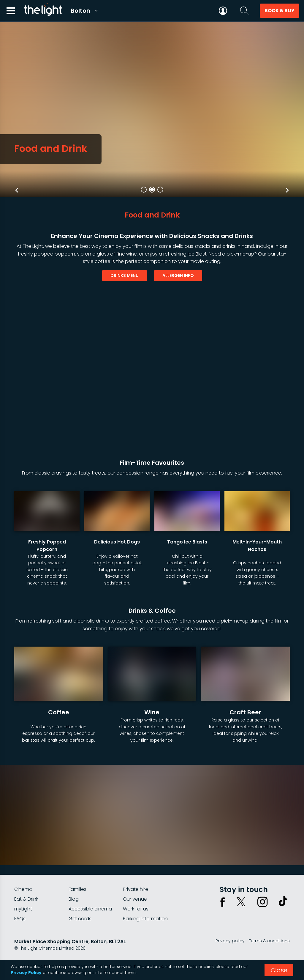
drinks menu (125, 275)
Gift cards (80, 919)
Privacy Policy (26, 973)
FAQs (20, 919)
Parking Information (145, 919)
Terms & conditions (269, 941)
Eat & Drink (26, 899)
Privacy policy (230, 941)
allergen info (178, 275)
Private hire (136, 889)
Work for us (136, 909)
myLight (23, 909)
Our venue (135, 899)
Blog (74, 899)
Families (77, 889)
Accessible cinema (90, 909)
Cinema (23, 889)
